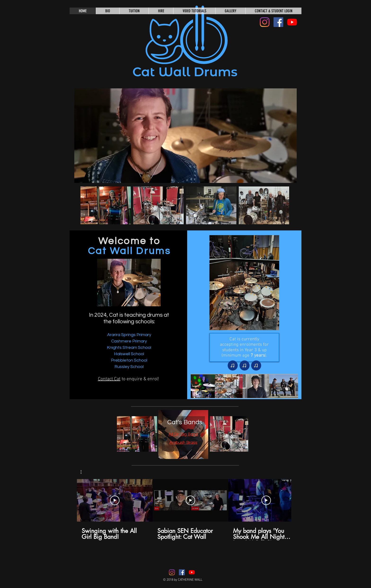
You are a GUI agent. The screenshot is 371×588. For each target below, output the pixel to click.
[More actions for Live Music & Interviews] (83, 472)
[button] (185, 136)
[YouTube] (292, 22)
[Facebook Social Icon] (278, 22)
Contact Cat (109, 379)
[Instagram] (265, 22)
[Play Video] (115, 500)
